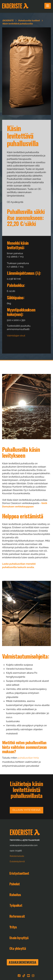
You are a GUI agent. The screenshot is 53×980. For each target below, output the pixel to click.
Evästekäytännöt (17, 861)
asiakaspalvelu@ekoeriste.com (24, 845)
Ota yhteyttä (18, 948)
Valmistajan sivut (16, 336)
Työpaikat (16, 905)
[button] (48, 6)
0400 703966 (16, 851)
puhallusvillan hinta (28, 758)
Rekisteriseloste (17, 856)
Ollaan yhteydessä (26, 810)
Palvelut (15, 884)
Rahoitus (15, 895)
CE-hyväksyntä (15, 202)
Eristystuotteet (19, 873)
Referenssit (17, 916)
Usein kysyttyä (19, 938)
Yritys (13, 927)
